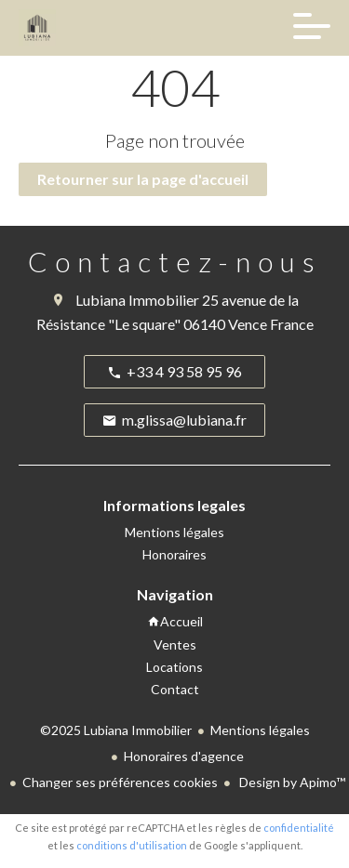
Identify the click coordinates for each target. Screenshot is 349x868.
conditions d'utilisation (132, 845)
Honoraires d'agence (184, 756)
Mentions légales (260, 730)
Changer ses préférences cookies (120, 782)
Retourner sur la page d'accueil (143, 179)
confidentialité (299, 828)
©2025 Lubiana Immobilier (116, 730)
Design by (291, 782)
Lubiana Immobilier (137, 300)
